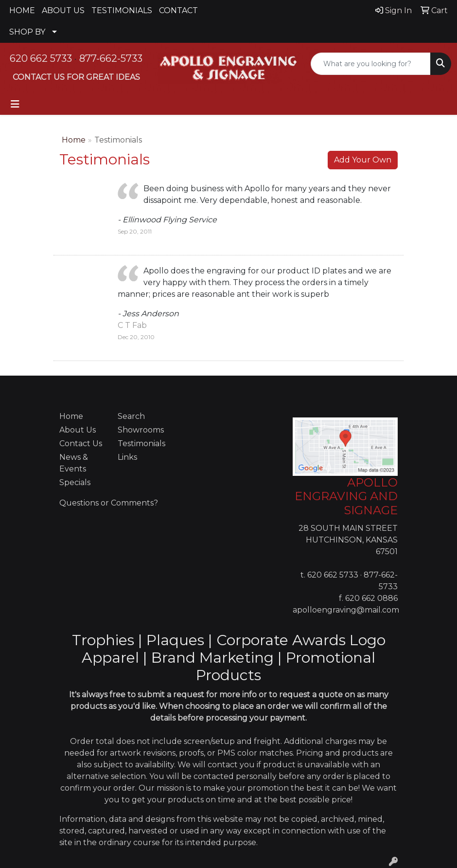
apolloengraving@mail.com (346, 610)
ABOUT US (63, 10)
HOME (22, 10)
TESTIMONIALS (122, 10)
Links (127, 457)
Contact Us (81, 443)
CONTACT (178, 10)
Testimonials (141, 443)
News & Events (74, 463)
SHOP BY (27, 32)
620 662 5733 (41, 58)
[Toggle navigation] (15, 104)
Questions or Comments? (109, 503)
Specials (75, 482)
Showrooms (141, 430)
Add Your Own (363, 160)
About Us (78, 430)
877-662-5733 (111, 58)
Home (74, 140)
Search (131, 416)
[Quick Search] (371, 64)
